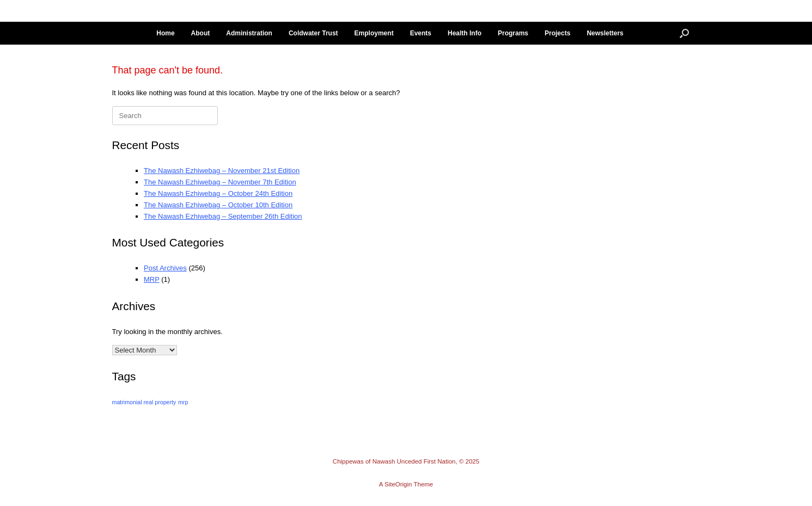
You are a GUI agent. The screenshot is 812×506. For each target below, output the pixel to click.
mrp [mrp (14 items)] (183, 402)
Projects (557, 33)
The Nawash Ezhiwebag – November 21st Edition (222, 171)
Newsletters (605, 33)
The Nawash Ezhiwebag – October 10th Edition (218, 205)
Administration (249, 33)
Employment (374, 33)
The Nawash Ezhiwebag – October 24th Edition (218, 193)
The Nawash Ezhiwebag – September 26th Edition (223, 216)
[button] (684, 33)
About (201, 33)
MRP (152, 279)
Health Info (465, 33)
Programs (513, 33)
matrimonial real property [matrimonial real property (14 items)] (144, 402)
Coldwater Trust (313, 33)
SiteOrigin (398, 484)
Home (165, 33)
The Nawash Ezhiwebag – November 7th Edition (220, 182)
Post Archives (165, 268)
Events (421, 33)
